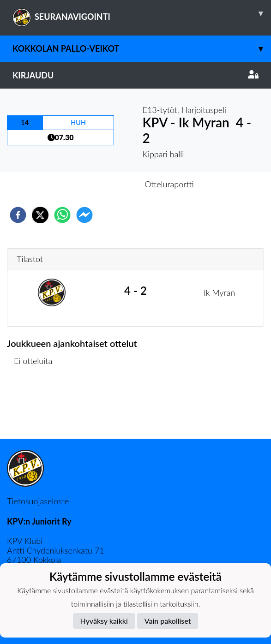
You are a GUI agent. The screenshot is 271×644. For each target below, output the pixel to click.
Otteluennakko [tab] (103, 184)
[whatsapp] (62, 215)
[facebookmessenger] (84, 215)
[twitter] (40, 215)
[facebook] (18, 215)
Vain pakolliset (168, 621)
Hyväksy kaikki (104, 621)
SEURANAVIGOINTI (142, 13)
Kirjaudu (135, 75)
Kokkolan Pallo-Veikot (142, 49)
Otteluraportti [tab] (169, 184)
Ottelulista (37, 408)
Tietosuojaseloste (38, 501)
